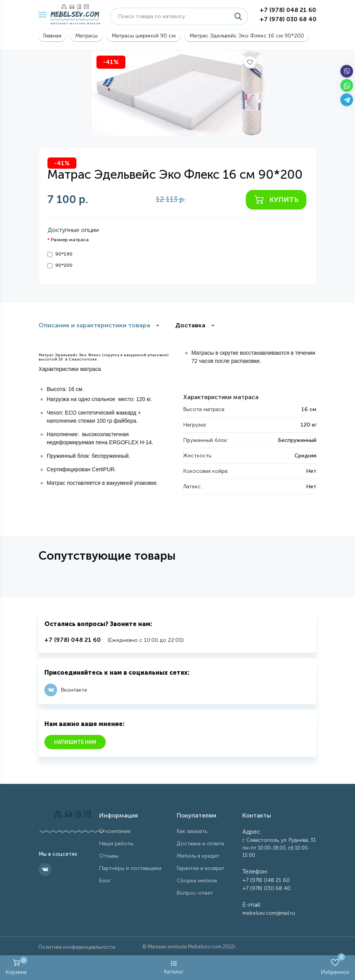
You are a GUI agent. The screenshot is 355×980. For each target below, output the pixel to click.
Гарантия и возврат (201, 868)
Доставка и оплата (200, 844)
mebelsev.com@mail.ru (269, 913)
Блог (105, 881)
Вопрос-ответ (195, 893)
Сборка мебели (197, 881)
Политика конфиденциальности (77, 947)
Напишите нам (75, 742)
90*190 (60, 254)
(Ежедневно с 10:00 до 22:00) (114, 640)
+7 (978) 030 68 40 (288, 19)
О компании (115, 831)
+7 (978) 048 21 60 (288, 10)
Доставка (190, 325)
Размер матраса (70, 240)
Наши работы (116, 844)
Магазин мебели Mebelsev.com (185, 947)
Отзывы (109, 856)
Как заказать (192, 831)
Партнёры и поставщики (130, 868)
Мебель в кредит (198, 856)
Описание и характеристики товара (94, 325)
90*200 (60, 265)
